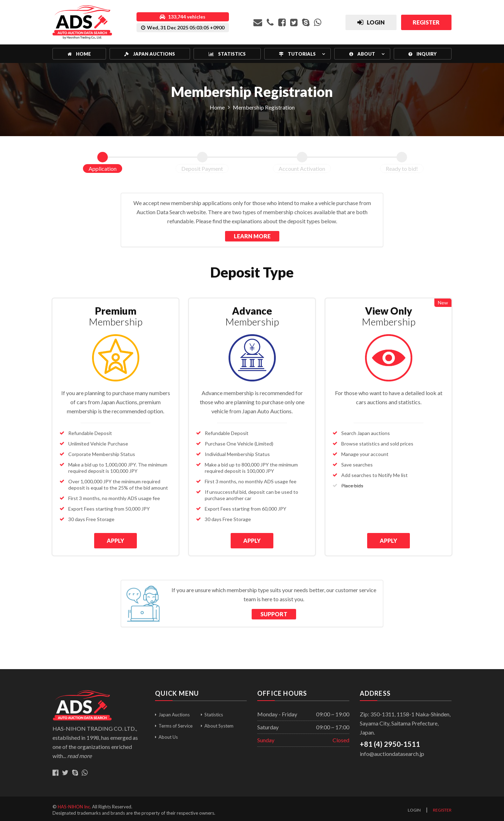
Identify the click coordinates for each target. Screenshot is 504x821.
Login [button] (369, 23)
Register (442, 808)
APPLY (115, 541)
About (362, 54)
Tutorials (297, 54)
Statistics (227, 54)
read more (79, 753)
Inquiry (422, 54)
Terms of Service (176, 723)
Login (414, 808)
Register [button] (425, 22)
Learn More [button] (252, 236)
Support (274, 612)
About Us (168, 735)
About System (219, 723)
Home (79, 54)
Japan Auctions (150, 54)
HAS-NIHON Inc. (74, 804)
